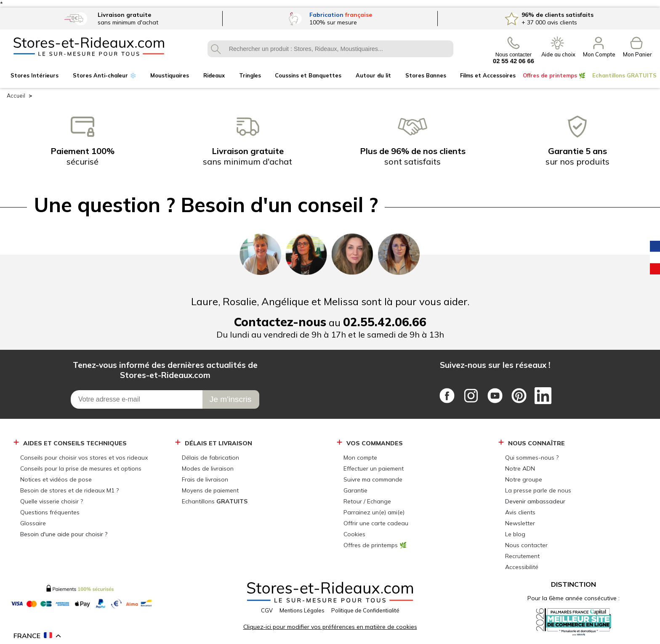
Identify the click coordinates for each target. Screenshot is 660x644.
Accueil (16, 96)
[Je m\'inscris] (231, 399)
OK (216, 49)
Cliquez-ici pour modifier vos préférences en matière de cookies (330, 627)
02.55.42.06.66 (385, 322)
